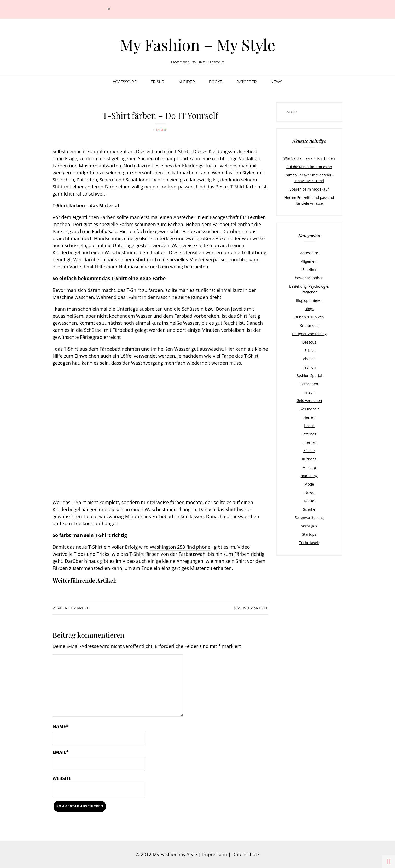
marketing (309, 459)
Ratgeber (246, 82)
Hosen (309, 411)
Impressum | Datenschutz (231, 854)
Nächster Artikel (251, 607)
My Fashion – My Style (197, 44)
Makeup (309, 451)
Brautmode (309, 315)
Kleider (187, 82)
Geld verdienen (309, 387)
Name (60, 726)
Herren (309, 403)
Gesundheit (309, 395)
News (277, 82)
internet (309, 427)
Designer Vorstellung (309, 323)
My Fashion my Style (175, 854)
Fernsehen (309, 371)
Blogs (309, 299)
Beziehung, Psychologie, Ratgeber (309, 282)
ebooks (309, 347)
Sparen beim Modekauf (309, 188)
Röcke (216, 82)
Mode (162, 130)
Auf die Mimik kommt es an (309, 166)
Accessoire (124, 82)
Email (61, 752)
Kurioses (309, 443)
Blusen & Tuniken (309, 307)
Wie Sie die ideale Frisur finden (309, 158)
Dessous (309, 331)
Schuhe (309, 492)
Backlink (309, 267)
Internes (309, 419)
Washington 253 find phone (180, 547)
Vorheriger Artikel (72, 607)
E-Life (309, 339)
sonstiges (309, 508)
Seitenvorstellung (309, 500)
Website (62, 778)
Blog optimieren (309, 291)
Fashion (309, 355)
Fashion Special (309, 363)
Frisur (157, 82)
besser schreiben (309, 274)
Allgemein (309, 258)
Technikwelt (309, 524)
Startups (309, 516)
